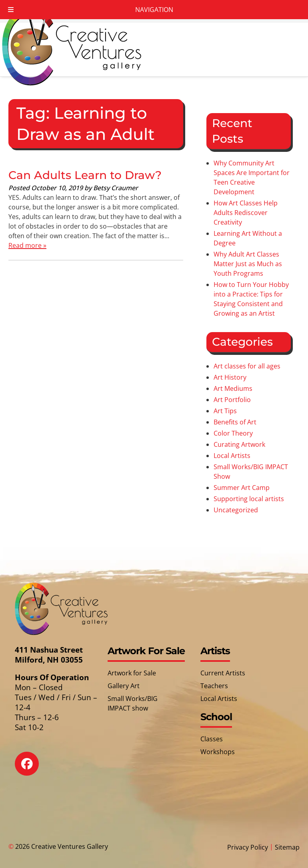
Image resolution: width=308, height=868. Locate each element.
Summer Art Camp (242, 488)
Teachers (214, 686)
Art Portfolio (232, 400)
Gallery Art (124, 686)
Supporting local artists (249, 499)
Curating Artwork (239, 444)
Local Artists (232, 456)
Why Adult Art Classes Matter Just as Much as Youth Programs (248, 264)
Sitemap (287, 847)
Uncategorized (236, 510)
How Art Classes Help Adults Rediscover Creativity (246, 213)
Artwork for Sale (132, 673)
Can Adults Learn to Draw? (85, 175)
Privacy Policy (248, 847)
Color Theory (233, 433)
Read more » (27, 245)
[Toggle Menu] (11, 10)
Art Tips (225, 411)
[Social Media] (33, 769)
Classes (212, 739)
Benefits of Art (235, 422)
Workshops (218, 752)
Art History (230, 377)
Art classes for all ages (247, 366)
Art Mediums (233, 388)
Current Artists (223, 673)
